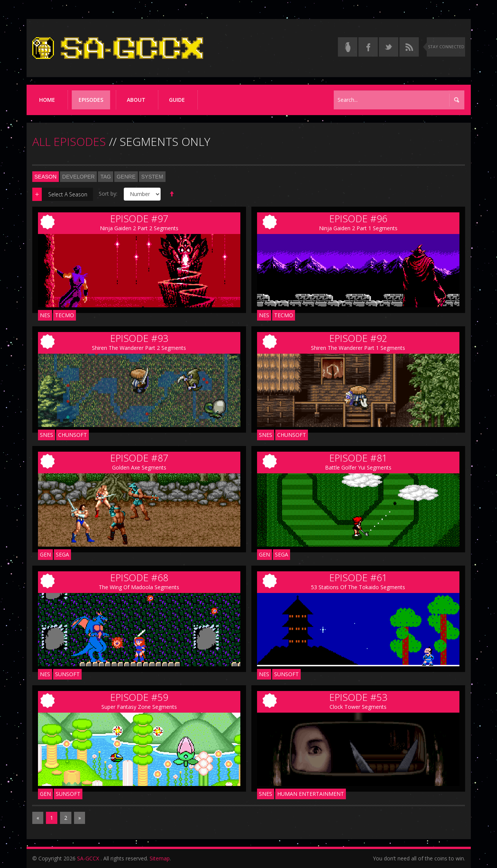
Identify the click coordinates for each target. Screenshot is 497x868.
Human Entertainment (311, 794)
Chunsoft (73, 435)
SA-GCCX (88, 858)
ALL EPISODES (69, 142)
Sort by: (108, 194)
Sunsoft (67, 674)
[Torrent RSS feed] (409, 47)
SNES (47, 435)
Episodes (91, 100)
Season (46, 177)
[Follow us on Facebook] (368, 47)
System (152, 177)
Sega (62, 554)
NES (45, 315)
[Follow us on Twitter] (389, 47)
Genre (126, 177)
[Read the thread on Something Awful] (348, 47)
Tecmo (65, 315)
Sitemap (160, 858)
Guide (177, 100)
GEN (45, 554)
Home (47, 100)
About (136, 100)
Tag (106, 177)
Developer (79, 177)
